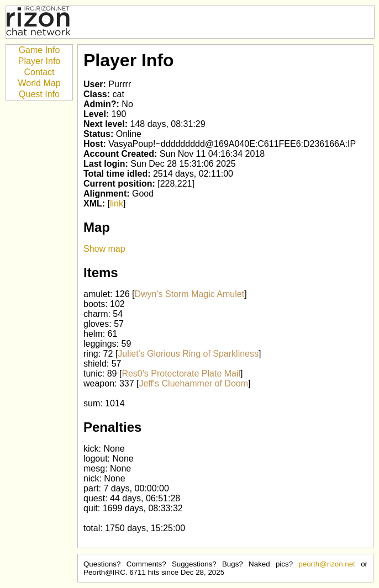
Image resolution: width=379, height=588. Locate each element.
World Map (39, 83)
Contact (39, 72)
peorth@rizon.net (327, 564)
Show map (104, 249)
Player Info (39, 61)
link (117, 203)
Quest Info (39, 94)
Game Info (40, 50)
